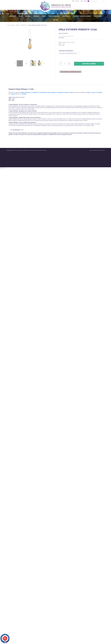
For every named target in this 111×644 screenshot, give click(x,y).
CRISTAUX (28, 16)
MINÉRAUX (36, 16)
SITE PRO (55, 20)
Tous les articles (11, 25)
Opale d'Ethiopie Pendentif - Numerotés (37, 25)
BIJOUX (21, 16)
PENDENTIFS (24, 25)
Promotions (98, 16)
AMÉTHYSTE (13, 16)
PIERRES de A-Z (67, 16)
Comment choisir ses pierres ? (82, 16)
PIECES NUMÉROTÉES (54, 16)
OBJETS (44, 16)
